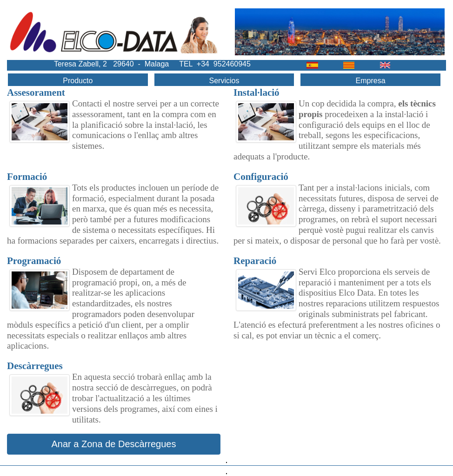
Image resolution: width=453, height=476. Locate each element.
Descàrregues (35, 366)
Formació (27, 177)
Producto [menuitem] (78, 81)
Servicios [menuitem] (224, 81)
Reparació (255, 261)
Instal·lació (256, 93)
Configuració (261, 177)
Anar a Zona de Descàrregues (114, 444)
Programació (34, 261)
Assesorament (36, 93)
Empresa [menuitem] (371, 81)
